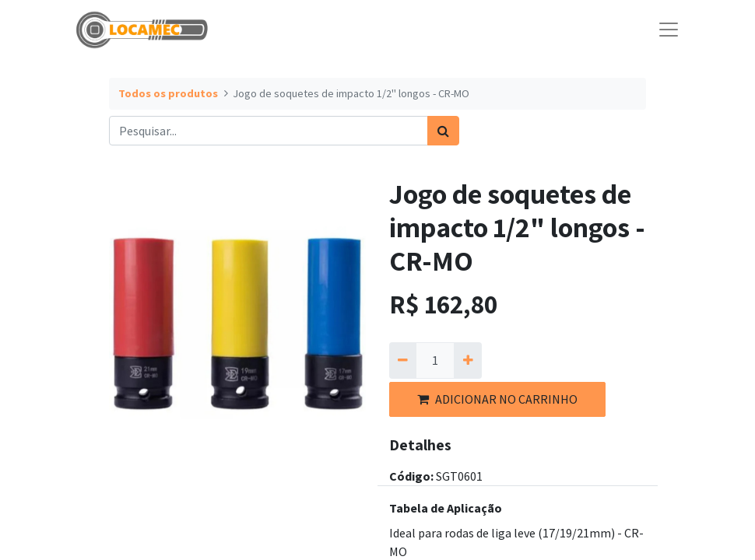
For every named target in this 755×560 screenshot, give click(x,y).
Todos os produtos (168, 93)
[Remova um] (403, 360)
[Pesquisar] (443, 131)
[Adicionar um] (467, 360)
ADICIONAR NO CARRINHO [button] (497, 399)
